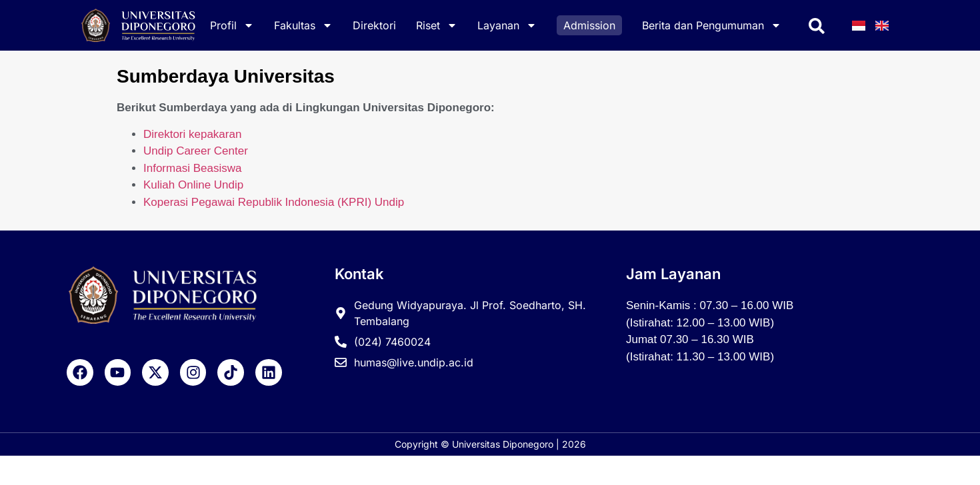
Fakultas (303, 25)
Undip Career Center (196, 151)
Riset (437, 25)
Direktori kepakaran (192, 134)
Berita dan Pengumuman (712, 25)
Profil (232, 25)
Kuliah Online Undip (193, 185)
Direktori (374, 25)
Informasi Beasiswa (192, 168)
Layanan (507, 25)
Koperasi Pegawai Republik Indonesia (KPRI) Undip (274, 202)
